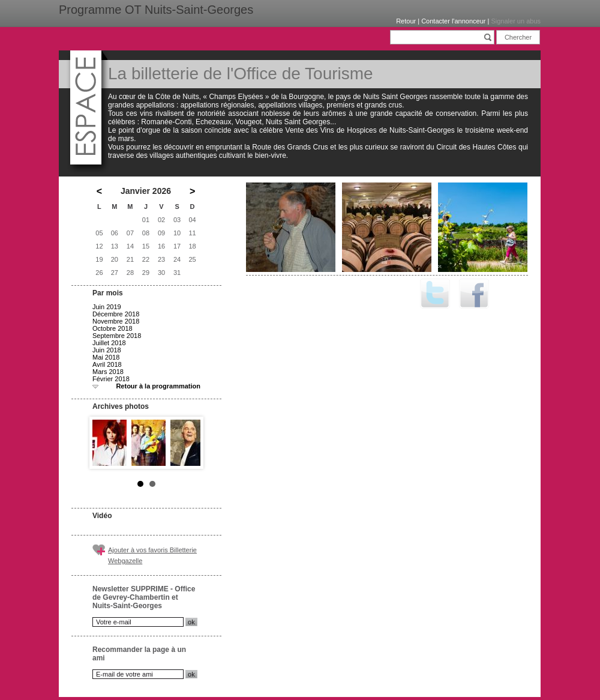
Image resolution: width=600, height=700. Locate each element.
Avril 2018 (107, 364)
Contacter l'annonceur (453, 21)
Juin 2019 (107, 307)
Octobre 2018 (112, 328)
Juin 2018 (107, 350)
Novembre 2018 (116, 321)
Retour (406, 21)
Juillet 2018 (109, 343)
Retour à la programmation (158, 386)
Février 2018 (111, 379)
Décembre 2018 (116, 314)
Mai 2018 (106, 357)
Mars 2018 (108, 372)
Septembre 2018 (117, 336)
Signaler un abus (516, 21)
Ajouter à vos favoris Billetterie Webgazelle (152, 555)
